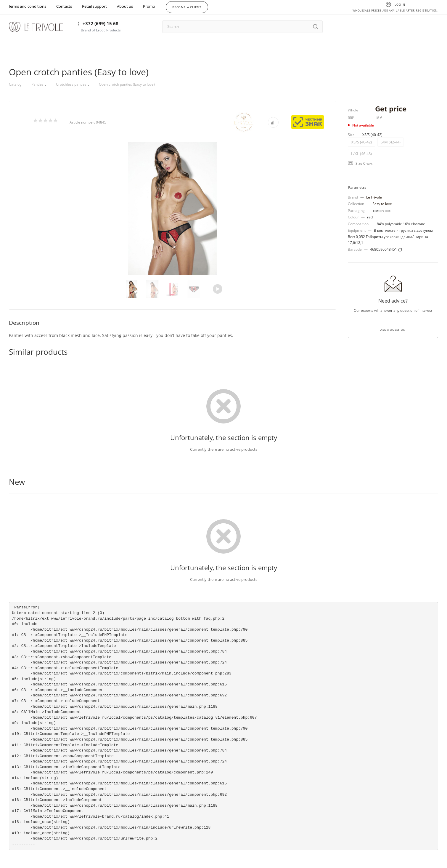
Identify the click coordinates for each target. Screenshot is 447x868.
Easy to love (382, 204)
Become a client (187, 7)
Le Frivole (374, 197)
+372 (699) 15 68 (101, 23)
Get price (391, 109)
